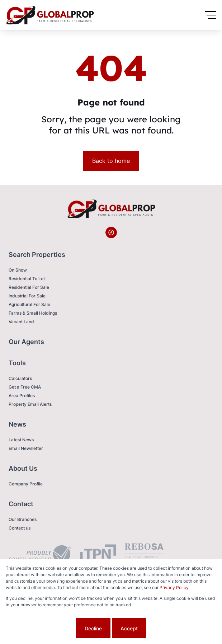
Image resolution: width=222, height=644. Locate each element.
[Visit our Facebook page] (111, 232)
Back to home (111, 161)
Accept (129, 628)
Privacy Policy (174, 587)
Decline (93, 628)
